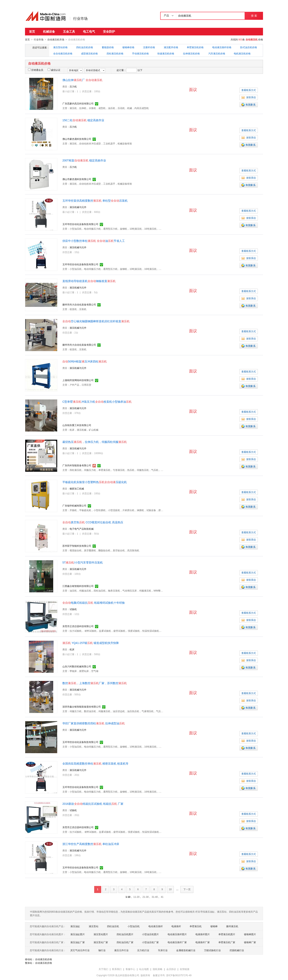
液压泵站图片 (101, 934)
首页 (32, 32)
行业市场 (80, 19)
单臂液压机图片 (227, 934)
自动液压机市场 (56, 40)
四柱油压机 (113, 926)
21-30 (145, 897)
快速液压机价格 (166, 53)
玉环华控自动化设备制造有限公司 (80, 224)
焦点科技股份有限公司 (127, 975)
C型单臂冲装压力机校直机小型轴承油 (97, 401)
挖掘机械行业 (237, 950)
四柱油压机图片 (125, 934)
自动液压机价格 (44, 959)
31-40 (155, 897)
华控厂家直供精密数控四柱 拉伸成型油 (94, 723)
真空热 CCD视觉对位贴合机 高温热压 (93, 522)
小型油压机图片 (150, 934)
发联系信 (249, 97)
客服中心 (130, 969)
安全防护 (109, 32)
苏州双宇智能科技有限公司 (77, 546)
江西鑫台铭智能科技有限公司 (78, 586)
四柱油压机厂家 (125, 942)
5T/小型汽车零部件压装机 (83, 562)
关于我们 (103, 969)
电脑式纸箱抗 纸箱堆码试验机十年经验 (94, 603)
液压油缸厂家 (78, 942)
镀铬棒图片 (250, 934)
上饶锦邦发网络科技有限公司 (78, 380)
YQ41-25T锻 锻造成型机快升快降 (91, 643)
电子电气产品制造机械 (82, 529)
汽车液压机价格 (217, 53)
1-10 (128, 897)
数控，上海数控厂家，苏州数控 (95, 683)
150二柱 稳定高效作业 (83, 120)
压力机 (73, 86)
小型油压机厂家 (150, 942)
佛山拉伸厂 (82, 80)
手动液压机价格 (140, 53)
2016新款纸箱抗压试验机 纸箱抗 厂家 (93, 804)
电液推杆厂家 (203, 942)
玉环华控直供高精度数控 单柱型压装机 (95, 200)
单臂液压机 (196, 926)
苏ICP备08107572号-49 (179, 975)
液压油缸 (75, 926)
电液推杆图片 (203, 934)
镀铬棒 (214, 926)
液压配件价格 (171, 47)
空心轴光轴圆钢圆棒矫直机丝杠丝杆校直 (96, 321)
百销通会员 (36, 70)
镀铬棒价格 (128, 47)
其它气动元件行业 (80, 950)
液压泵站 (94, 926)
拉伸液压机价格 (191, 53)
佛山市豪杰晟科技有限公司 (77, 139)
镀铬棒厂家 (250, 942)
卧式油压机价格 (249, 47)
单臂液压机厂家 (227, 942)
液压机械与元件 (78, 207)
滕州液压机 (232, 926)
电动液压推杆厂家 (177, 942)
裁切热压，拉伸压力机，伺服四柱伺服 (95, 442)
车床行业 (163, 950)
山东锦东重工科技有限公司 (77, 425)
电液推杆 (176, 926)
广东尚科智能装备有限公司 (77, 465)
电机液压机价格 (242, 53)
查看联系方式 (249, 90)
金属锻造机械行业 (186, 950)
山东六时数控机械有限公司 (77, 666)
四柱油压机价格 (85, 47)
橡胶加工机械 (77, 488)
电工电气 (89, 32)
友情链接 (185, 969)
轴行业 (102, 950)
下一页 (187, 889)
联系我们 (117, 969)
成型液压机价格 (89, 53)
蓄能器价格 (108, 47)
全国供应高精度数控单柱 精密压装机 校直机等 (95, 763)
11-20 (136, 897)
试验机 (73, 609)
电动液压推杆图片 (177, 934)
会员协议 (171, 969)
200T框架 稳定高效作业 (84, 160)
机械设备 (49, 32)
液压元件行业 (121, 950)
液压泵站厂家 (101, 942)
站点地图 (144, 969)
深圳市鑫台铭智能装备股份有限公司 (82, 707)
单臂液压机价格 (195, 47)
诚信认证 (54, 70)
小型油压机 (134, 926)
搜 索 (254, 16)
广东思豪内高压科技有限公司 (78, 103)
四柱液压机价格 (115, 53)
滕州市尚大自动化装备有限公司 (79, 304)
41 (162, 897)
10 (170, 889)
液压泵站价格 (60, 47)
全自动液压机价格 (63, 53)
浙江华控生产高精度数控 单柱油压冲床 (91, 844)
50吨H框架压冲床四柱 (85, 361)
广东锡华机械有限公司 (74, 506)
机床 (72, 649)
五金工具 (69, 32)
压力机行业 (143, 950)
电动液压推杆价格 (222, 47)
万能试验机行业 (212, 950)
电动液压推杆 (156, 926)
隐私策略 (158, 969)
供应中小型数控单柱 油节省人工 (94, 241)
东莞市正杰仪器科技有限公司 (78, 626)
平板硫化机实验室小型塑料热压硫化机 (95, 482)
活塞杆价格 (149, 47)
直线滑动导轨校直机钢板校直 (89, 281)
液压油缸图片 (78, 934)
